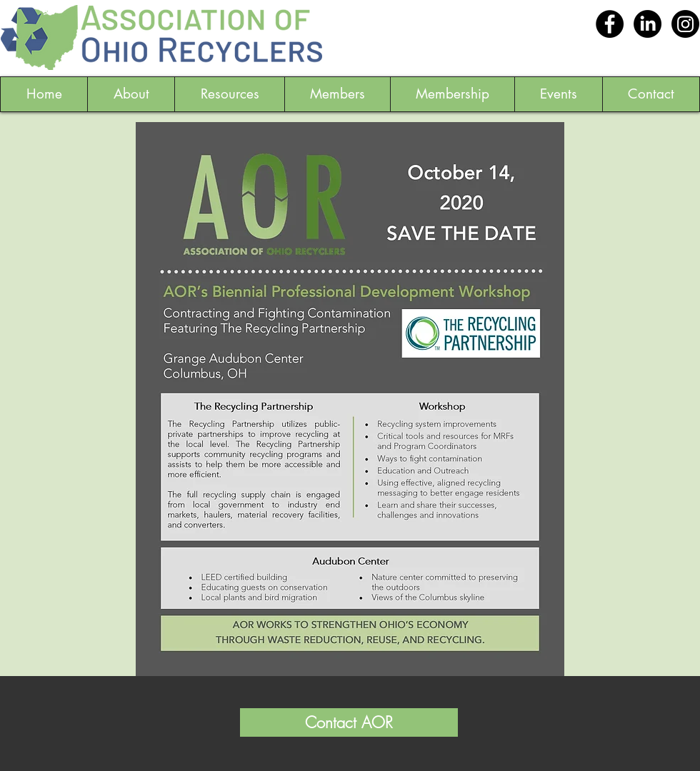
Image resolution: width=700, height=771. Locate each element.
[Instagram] (685, 24)
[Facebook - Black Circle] (610, 24)
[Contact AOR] (349, 722)
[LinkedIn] (647, 24)
